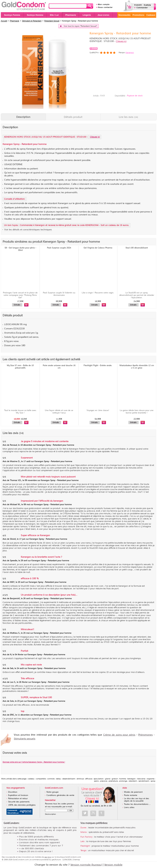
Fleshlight (85, 846)
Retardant (27, 144)
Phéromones (145, 735)
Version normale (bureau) (86, 865)
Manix (84, 832)
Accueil (4, 21)
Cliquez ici (95, 137)
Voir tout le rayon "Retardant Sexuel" (80, 26)
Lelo (82, 841)
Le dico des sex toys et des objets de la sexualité (137, 800)
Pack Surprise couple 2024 (59, 248)
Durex (83, 828)
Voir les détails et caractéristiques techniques (28, 230)
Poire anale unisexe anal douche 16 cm (59, 367)
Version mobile (113, 865)
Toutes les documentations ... (137, 804)
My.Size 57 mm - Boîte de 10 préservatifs (20, 367)
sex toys (48, 857)
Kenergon (130, 53)
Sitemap (76, 860)
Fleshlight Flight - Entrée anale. (98, 366)
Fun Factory (86, 837)
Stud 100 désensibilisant (137, 248)
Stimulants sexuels (25, 739)
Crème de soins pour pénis (119, 735)
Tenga (83, 850)
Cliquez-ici (121, 41)
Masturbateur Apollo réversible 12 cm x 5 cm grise (137, 367)
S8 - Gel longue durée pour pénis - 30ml (20, 249)
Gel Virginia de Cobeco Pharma (98, 248)
